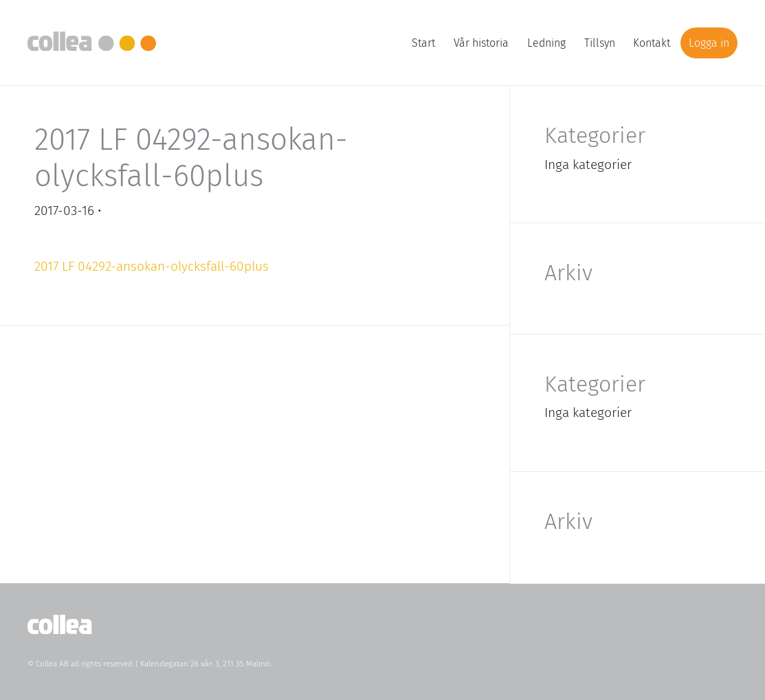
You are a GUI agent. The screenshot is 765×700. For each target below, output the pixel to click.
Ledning (546, 43)
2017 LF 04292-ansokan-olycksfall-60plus (152, 266)
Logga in (709, 43)
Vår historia (481, 43)
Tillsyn (600, 43)
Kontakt (652, 43)
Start (423, 43)
